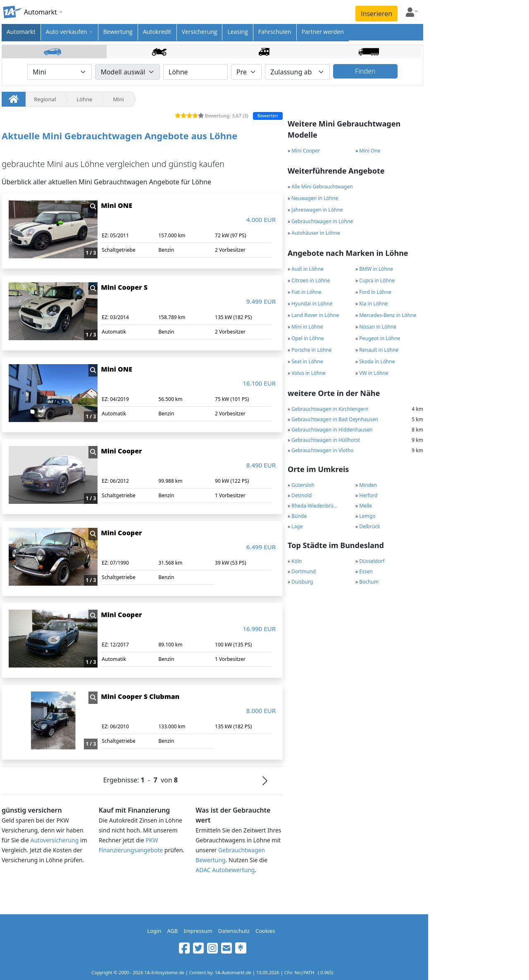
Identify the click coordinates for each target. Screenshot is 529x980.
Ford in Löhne (375, 292)
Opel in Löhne (308, 338)
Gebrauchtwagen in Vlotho (322, 450)
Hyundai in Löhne (312, 304)
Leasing (237, 32)
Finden (365, 71)
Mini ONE (117, 205)
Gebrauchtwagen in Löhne (322, 221)
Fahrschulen (275, 32)
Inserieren (376, 14)
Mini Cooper (306, 151)
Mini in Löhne (307, 327)
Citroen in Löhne (311, 280)
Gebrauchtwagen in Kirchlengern (330, 409)
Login (154, 931)
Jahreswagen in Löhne (317, 210)
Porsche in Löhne (311, 350)
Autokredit (157, 32)
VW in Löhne (374, 373)
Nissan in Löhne (378, 327)
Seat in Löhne (307, 361)
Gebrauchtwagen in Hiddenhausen (332, 430)
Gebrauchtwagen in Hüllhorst (326, 440)
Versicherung (200, 32)
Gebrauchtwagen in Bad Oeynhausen (335, 419)
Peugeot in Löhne (380, 338)
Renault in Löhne (379, 350)
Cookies (265, 931)
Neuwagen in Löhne (315, 198)
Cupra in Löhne (377, 280)
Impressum (198, 931)
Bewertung (118, 32)
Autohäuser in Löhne (316, 233)
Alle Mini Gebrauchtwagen (322, 187)
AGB (172, 931)
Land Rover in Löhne (315, 315)
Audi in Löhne (307, 269)
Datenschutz (234, 931)
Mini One (370, 151)
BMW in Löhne (376, 269)
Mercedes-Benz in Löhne (388, 315)
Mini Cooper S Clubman (140, 696)
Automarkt (21, 32)
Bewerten (268, 116)
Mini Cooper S (124, 287)
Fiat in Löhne (306, 292)
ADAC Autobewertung (225, 870)
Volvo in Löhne (309, 373)
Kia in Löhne (373, 304)
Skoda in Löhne (377, 361)
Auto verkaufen (67, 32)
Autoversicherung (54, 840)
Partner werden (323, 32)
